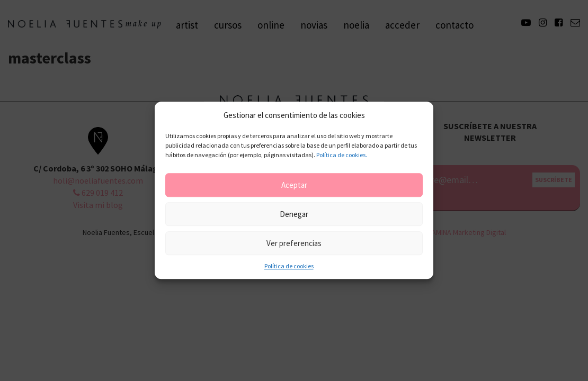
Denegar (294, 214)
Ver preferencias (294, 243)
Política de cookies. (342, 155)
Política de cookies (289, 266)
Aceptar (294, 185)
